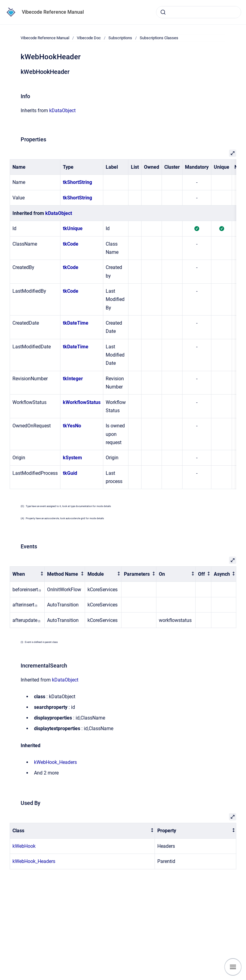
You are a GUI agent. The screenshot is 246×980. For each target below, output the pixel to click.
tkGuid (70, 473)
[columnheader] (27, 574)
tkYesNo (72, 426)
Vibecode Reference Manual (53, 12)
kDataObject (62, 110)
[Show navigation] (233, 967)
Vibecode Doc (89, 38)
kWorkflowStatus (82, 402)
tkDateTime (76, 323)
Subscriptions (120, 38)
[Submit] (163, 12)
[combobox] (199, 12)
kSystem (72, 458)
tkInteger (73, 379)
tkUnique (73, 228)
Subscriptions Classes (159, 38)
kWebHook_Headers (55, 762)
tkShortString (77, 182)
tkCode (71, 244)
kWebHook (24, 846)
